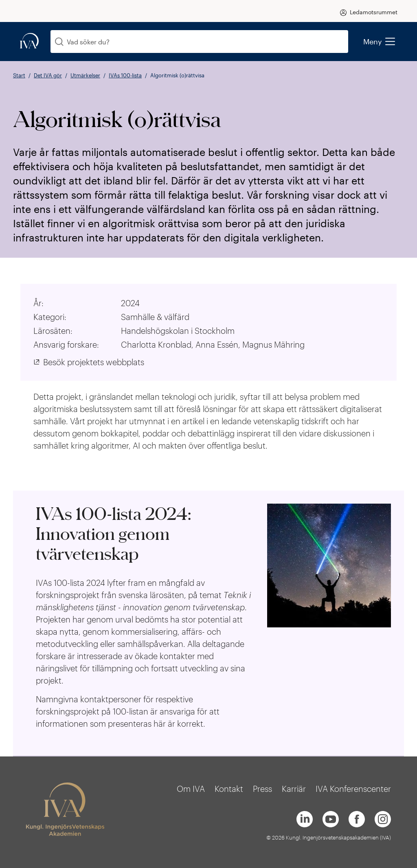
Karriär (294, 789)
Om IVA (191, 789)
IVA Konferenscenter (353, 789)
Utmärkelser (85, 75)
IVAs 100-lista (125, 75)
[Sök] (59, 42)
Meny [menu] (379, 42)
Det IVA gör (48, 75)
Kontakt (229, 789)
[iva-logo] (29, 41)
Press (262, 789)
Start (19, 75)
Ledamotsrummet (374, 12)
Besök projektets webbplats (94, 362)
